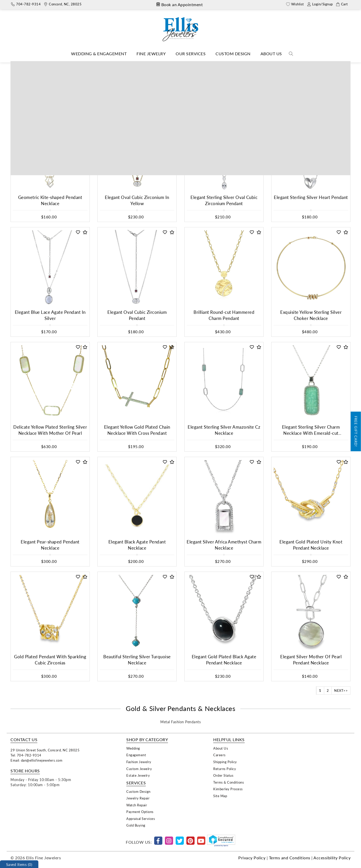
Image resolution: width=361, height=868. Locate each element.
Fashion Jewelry (139, 762)
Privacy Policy (252, 858)
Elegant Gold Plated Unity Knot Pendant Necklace (311, 545)
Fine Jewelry (151, 54)
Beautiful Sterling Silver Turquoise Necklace (137, 660)
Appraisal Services (141, 819)
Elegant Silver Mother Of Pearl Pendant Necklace (311, 660)
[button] (78, 118)
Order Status (223, 775)
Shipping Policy (225, 762)
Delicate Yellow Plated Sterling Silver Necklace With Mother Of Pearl (50, 430)
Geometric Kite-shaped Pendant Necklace (50, 200)
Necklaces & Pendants (162, 65)
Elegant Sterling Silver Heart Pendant (311, 197)
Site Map (220, 796)
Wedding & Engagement (99, 54)
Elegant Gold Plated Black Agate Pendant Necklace (224, 660)
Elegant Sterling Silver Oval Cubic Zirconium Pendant (224, 200)
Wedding (133, 748)
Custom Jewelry (139, 769)
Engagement (136, 755)
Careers (219, 755)
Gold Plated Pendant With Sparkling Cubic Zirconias (50, 660)
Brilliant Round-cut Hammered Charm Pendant (224, 315)
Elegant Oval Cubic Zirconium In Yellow (137, 200)
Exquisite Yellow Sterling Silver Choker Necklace (311, 315)
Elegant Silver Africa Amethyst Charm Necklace (224, 545)
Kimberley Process (228, 789)
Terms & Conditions (229, 782)
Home (134, 65)
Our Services (191, 54)
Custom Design (233, 54)
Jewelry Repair (138, 798)
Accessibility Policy (332, 858)
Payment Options (140, 812)
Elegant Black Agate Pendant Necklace (137, 545)
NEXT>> (341, 690)
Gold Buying (136, 825)
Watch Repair (137, 805)
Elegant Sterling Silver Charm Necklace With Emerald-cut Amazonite (311, 433)
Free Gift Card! (356, 432)
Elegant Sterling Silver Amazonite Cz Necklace (224, 430)
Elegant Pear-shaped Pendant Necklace (50, 545)
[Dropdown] (99, 54)
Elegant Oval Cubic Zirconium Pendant (137, 315)
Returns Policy (225, 769)
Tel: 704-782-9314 (26, 755)
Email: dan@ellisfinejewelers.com (36, 760)
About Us (271, 54)
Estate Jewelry (138, 775)
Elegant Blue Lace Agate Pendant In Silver (50, 315)
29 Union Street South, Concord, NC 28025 (45, 750)
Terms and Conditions (290, 858)
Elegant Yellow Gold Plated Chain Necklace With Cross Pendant (137, 430)
